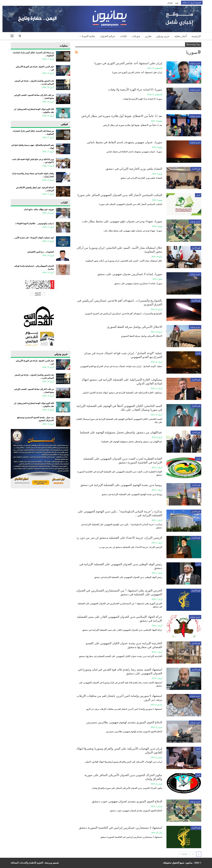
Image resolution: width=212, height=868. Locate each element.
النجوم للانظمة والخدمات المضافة (27, 863)
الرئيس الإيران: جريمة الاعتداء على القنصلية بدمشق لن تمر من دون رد (119, 538)
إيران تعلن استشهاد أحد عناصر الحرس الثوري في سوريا (128, 63)
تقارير (148, 36)
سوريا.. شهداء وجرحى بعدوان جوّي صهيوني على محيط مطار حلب (122, 221)
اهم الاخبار (196, 169)
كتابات (123, 36)
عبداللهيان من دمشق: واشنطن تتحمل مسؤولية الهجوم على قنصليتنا (121, 432)
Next (184, 854)
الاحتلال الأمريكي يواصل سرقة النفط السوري (135, 327)
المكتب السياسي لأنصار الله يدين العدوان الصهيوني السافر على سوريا (120, 195)
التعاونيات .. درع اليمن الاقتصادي (41, 252)
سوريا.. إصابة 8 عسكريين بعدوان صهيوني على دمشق (130, 274)
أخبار (198, 195)
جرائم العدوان (108, 36)
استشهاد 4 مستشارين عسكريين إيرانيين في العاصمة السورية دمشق (120, 828)
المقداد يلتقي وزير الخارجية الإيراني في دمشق (134, 169)
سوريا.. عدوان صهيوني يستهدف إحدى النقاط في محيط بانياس (125, 142)
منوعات (136, 36)
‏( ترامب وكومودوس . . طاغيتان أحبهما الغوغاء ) (35, 223)
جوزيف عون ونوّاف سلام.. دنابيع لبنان (39, 209)
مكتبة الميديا (89, 36)
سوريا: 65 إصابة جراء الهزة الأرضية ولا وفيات (135, 89)
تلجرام (170, 3)
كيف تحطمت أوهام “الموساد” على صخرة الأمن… (33, 238)
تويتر (177, 3)
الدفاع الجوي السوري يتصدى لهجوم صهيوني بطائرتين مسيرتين (124, 722)
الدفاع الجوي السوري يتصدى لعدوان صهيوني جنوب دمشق (127, 801)
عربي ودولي (163, 36)
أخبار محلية (181, 36)
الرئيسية (196, 36)
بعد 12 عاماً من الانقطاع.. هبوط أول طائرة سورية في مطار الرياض (122, 116)
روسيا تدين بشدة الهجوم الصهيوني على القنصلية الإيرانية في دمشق (121, 485)
